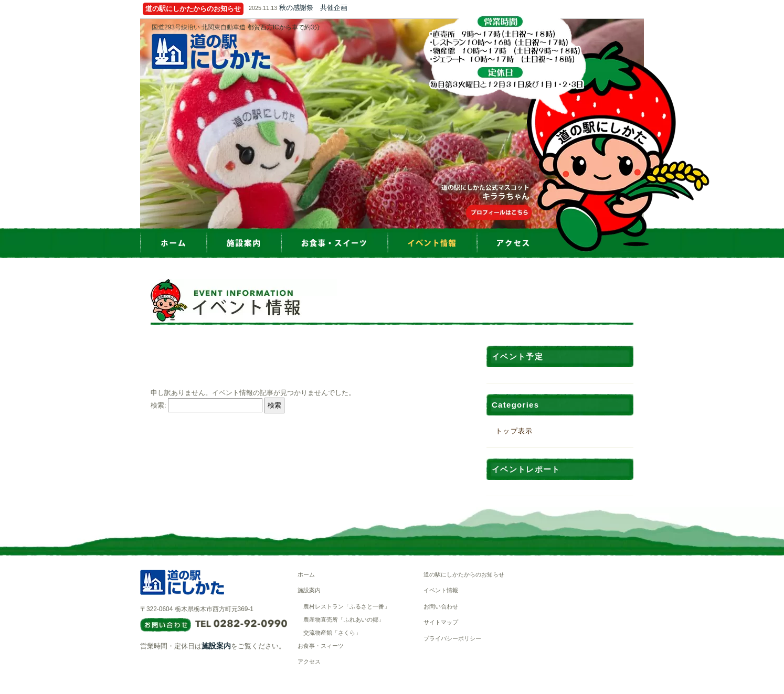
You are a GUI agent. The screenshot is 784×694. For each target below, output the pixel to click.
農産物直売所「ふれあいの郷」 (344, 620)
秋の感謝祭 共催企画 (313, 8)
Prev (140, 124)
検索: (158, 405)
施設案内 (216, 646)
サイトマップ (441, 622)
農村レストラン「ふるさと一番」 (347, 606)
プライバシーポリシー (452, 638)
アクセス (309, 661)
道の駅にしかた (211, 51)
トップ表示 (514, 431)
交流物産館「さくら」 (332, 633)
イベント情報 (441, 590)
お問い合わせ (441, 606)
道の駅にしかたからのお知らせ (464, 574)
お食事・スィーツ (321, 646)
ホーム (306, 574)
